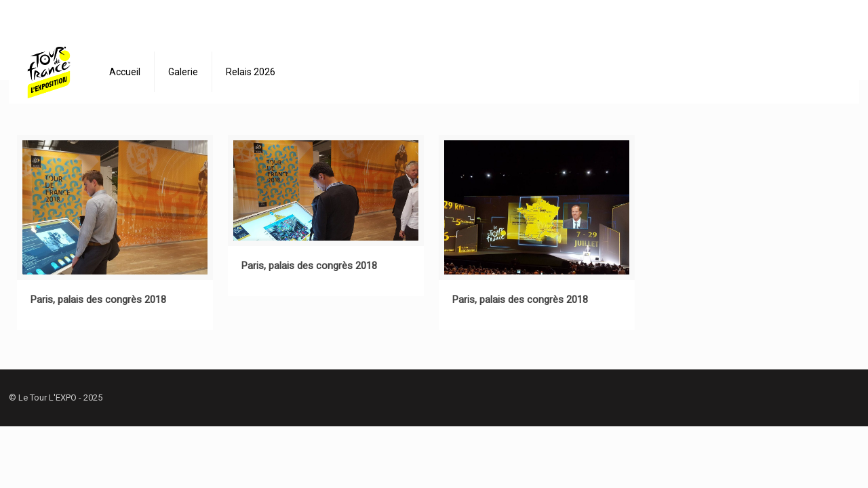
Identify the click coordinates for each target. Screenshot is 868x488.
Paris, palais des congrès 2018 (98, 300)
